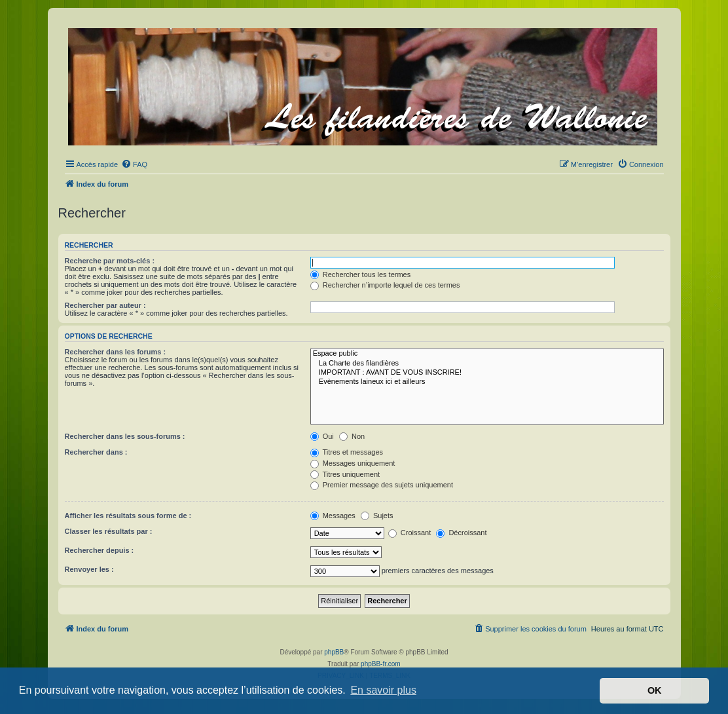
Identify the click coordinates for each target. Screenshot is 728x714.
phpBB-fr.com (381, 664)
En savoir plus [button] (383, 690)
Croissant (410, 533)
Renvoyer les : (89, 569)
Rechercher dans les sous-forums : (125, 436)
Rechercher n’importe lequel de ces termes (385, 285)
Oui (322, 436)
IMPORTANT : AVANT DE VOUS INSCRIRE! (487, 373)
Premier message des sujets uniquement (382, 485)
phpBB (334, 652)
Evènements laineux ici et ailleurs (487, 382)
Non (352, 436)
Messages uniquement (353, 463)
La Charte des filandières (487, 364)
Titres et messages (347, 452)
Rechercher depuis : (100, 550)
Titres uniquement (345, 474)
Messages (333, 516)
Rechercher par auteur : (105, 305)
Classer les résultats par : (109, 531)
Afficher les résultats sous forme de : (128, 516)
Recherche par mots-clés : (110, 261)
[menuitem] (134, 164)
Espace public (487, 354)
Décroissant (461, 533)
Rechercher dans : (96, 452)
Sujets (377, 516)
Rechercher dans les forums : (116, 352)
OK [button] (655, 690)
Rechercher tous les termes (361, 274)
